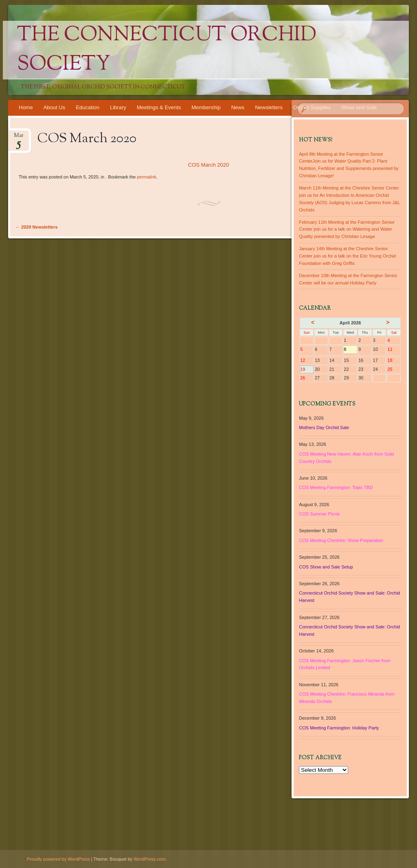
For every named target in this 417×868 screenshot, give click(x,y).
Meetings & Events (159, 107)
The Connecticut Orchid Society (167, 50)
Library (118, 107)
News (238, 107)
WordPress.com (149, 859)
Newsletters (269, 107)
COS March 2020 (208, 165)
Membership (206, 107)
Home (26, 107)
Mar (19, 138)
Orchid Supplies (312, 107)
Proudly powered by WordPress (58, 859)
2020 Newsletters (36, 227)
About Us (54, 107)
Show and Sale (359, 107)
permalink (147, 177)
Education (88, 107)
